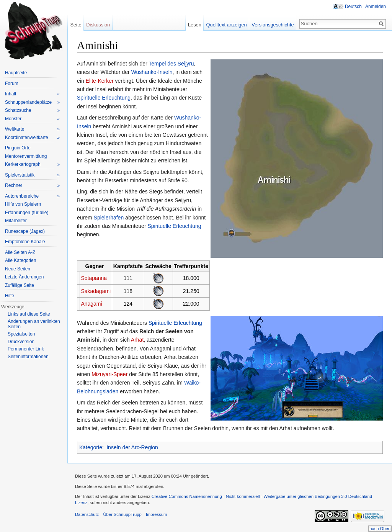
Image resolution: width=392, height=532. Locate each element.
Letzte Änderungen (24, 277)
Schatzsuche (32, 110)
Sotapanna (94, 278)
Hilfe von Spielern (23, 204)
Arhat (137, 340)
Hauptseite (16, 73)
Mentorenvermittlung (26, 156)
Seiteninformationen (28, 357)
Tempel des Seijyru (171, 64)
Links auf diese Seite (29, 314)
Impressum (156, 514)
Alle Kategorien (20, 260)
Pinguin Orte (18, 148)
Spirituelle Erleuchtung (104, 98)
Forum (12, 83)
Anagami (91, 304)
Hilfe (10, 296)
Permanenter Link (26, 349)
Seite (76, 25)
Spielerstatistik (32, 175)
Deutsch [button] (353, 7)
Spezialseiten (21, 334)
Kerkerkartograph (32, 165)
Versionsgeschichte (273, 25)
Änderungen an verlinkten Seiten (34, 324)
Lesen (195, 25)
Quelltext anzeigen (227, 25)
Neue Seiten (18, 269)
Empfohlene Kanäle (25, 242)
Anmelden (376, 7)
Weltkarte (32, 129)
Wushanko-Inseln (152, 72)
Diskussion (98, 25)
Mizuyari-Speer (109, 374)
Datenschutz (87, 514)
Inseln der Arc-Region (132, 447)
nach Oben (380, 529)
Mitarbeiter (16, 221)
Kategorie (91, 447)
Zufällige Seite (20, 285)
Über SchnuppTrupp (122, 514)
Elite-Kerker (100, 81)
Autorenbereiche (32, 196)
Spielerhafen (109, 218)
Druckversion (21, 342)
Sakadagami (96, 291)
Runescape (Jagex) (25, 231)
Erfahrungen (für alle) (27, 213)
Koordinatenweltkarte (32, 138)
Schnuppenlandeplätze (32, 102)
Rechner (32, 186)
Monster (32, 119)
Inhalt (32, 94)
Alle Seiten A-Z (20, 252)
